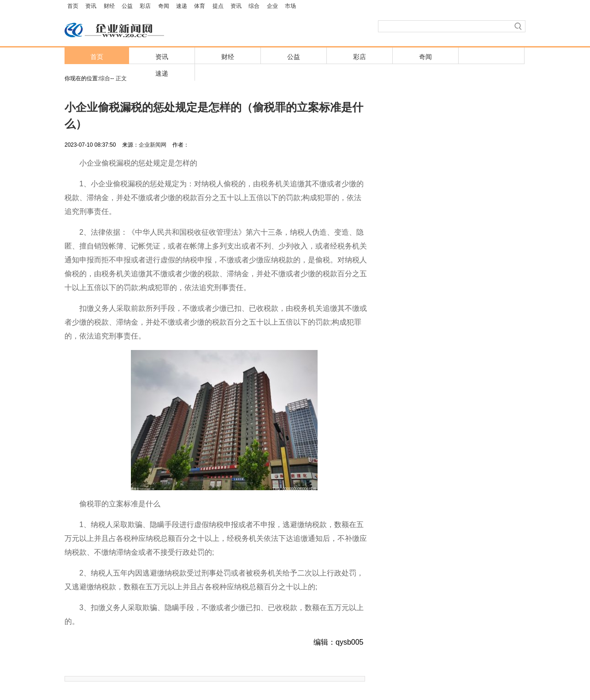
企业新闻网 (153, 145)
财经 (109, 6)
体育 (200, 6)
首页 (73, 6)
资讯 (91, 6)
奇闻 (164, 6)
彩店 (145, 6)
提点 (218, 6)
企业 (272, 6)
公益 (127, 6)
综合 (254, 6)
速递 (182, 6)
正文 (121, 78)
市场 (290, 6)
